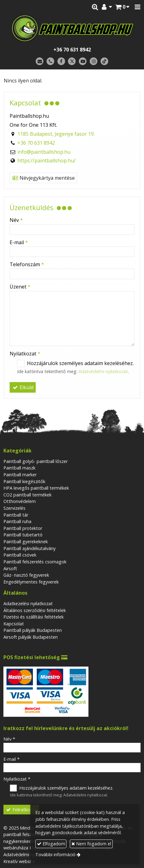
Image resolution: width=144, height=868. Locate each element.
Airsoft (10, 568)
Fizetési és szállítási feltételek (34, 617)
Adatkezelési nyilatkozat (28, 604)
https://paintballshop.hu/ (47, 161)
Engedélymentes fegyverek (31, 582)
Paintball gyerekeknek (26, 542)
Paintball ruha (17, 521)
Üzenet (20, 287)
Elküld (23, 387)
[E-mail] (40, 62)
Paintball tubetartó (23, 535)
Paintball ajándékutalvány (29, 548)
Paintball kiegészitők (24, 481)
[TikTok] (104, 62)
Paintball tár (16, 515)
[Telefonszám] (50, 62)
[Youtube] (83, 62)
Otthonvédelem (20, 501)
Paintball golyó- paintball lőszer (36, 461)
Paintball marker (20, 475)
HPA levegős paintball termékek (36, 488)
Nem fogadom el (91, 844)
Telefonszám (27, 264)
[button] (137, 7)
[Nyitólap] (72, 28)
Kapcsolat (14, 624)
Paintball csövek (20, 555)
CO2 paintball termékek (27, 495)
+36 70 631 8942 (72, 50)
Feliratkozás (21, 810)
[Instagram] (94, 62)
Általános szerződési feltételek (35, 610)
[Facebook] (61, 62)
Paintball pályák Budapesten (33, 630)
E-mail (19, 242)
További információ (55, 855)
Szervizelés (14, 508)
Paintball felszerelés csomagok (35, 562)
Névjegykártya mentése (43, 178)
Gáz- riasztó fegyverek (26, 575)
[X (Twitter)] (72, 62)
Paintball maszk (19, 468)
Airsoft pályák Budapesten (31, 637)
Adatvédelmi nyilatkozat (103, 371)
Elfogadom (51, 844)
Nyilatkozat (25, 354)
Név (16, 220)
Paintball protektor (23, 528)
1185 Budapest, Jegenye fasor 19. (56, 134)
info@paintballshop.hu (44, 152)
